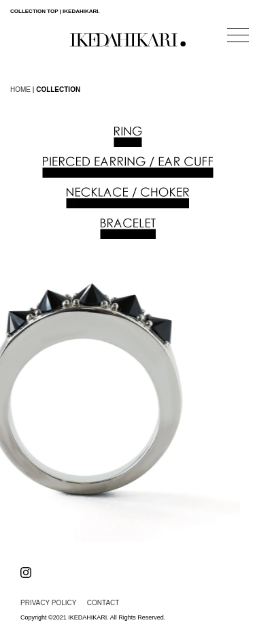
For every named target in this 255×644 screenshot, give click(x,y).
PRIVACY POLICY (48, 603)
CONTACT (103, 603)
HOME (20, 90)
